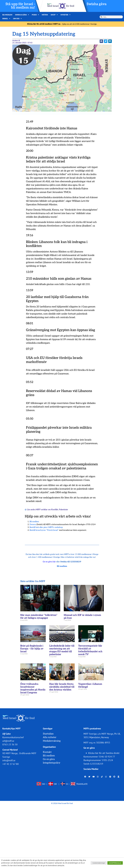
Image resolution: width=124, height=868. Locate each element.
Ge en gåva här (49, 562)
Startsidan (48, 734)
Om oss (17, 19)
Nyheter (66, 15)
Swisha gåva (97, 4)
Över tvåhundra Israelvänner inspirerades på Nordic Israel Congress (33, 688)
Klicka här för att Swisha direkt (104, 753)
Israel (6, 19)
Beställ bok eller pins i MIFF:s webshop (46, 527)
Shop (54, 15)
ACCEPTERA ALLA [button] (115, 863)
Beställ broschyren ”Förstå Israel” (44, 530)
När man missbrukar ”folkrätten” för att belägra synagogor (39, 617)
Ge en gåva (49, 759)
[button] (101, 41)
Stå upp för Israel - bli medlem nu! (20, 6)
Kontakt (47, 752)
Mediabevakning (52, 741)
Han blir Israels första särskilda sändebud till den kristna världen (62, 687)
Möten (45, 15)
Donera (33, 525)
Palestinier (64, 510)
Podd (35, 15)
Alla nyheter (50, 737)
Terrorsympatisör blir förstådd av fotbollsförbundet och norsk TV (90, 650)
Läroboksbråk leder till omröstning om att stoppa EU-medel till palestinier (62, 650)
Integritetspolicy (52, 763)
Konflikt (55, 510)
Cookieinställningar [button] (99, 863)
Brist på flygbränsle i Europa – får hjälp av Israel (32, 649)
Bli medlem (7, 15)
